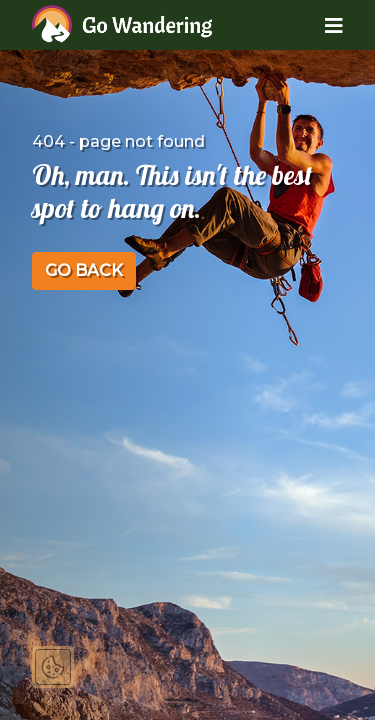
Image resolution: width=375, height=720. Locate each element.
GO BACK (84, 270)
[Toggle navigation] (318, 25)
